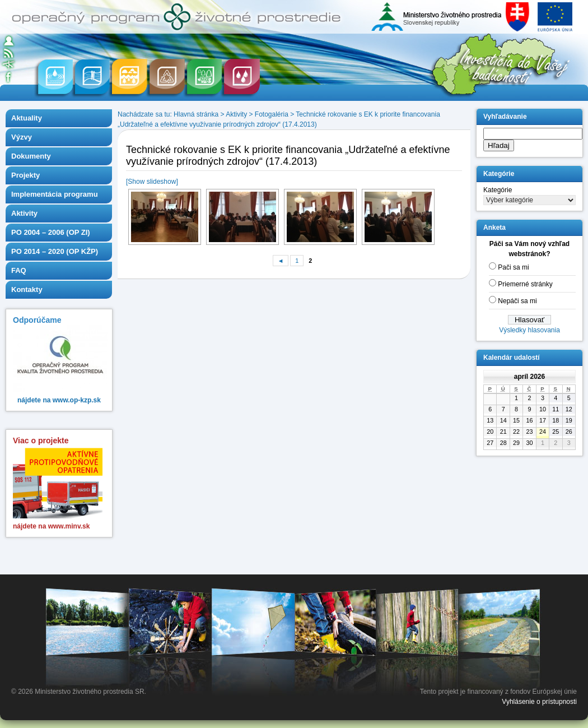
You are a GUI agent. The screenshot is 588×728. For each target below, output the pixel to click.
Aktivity (24, 213)
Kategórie (498, 190)
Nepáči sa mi (517, 301)
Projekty (25, 175)
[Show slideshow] (152, 182)
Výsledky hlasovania (529, 330)
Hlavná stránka (196, 114)
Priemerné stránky (525, 284)
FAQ (19, 270)
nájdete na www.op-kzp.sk (59, 400)
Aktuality (27, 118)
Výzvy (22, 137)
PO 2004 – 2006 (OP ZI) (51, 232)
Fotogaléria (272, 114)
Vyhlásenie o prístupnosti (539, 702)
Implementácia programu (55, 194)
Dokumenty (31, 156)
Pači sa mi (513, 267)
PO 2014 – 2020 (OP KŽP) (55, 251)
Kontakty (27, 289)
